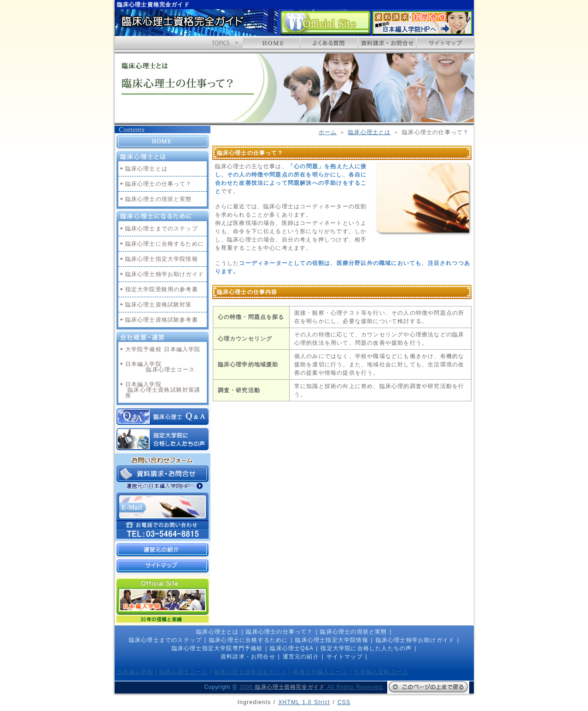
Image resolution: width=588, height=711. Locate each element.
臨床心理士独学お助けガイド (165, 274)
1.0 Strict (304, 702)
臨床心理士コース (184, 672)
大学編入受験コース (381, 672)
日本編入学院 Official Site (326, 23)
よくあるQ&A (329, 43)
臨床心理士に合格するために (165, 244)
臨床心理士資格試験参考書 (162, 320)
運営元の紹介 (163, 550)
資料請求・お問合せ (422, 23)
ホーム (328, 132)
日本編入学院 (135, 672)
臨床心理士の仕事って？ (159, 184)
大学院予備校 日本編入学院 (163, 349)
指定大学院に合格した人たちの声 (163, 439)
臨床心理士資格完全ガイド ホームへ (182, 25)
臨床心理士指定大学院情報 (162, 259)
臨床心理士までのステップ (162, 229)
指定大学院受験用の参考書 (162, 289)
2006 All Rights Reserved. (312, 687)
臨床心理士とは (369, 132)
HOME (271, 43)
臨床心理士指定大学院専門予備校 (217, 648)
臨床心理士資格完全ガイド (250, 672)
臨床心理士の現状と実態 (159, 199)
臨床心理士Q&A (163, 417)
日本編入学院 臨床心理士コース (160, 367)
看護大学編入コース (320, 672)
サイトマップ (445, 43)
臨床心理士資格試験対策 (159, 305)
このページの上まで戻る (428, 687)
